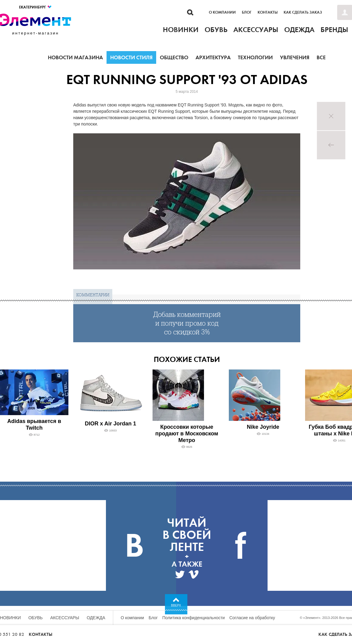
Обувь (36, 618)
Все (321, 57)
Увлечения (295, 57)
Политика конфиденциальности (194, 618)
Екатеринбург (36, 7)
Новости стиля (131, 57)
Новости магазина (75, 57)
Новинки (10, 618)
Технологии (255, 57)
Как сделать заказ (303, 12)
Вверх (176, 605)
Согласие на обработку (252, 618)
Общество (174, 57)
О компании (222, 12)
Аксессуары (65, 618)
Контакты (268, 12)
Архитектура (213, 57)
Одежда (96, 618)
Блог (247, 12)
